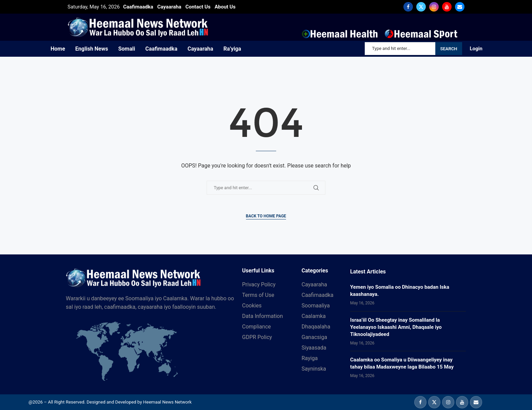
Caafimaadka (161, 49)
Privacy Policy (259, 285)
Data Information (263, 316)
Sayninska (314, 369)
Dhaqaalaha (316, 327)
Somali (127, 49)
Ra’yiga (232, 49)
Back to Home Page (266, 216)
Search (449, 49)
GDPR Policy (257, 337)
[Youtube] (447, 7)
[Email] (460, 7)
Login (476, 49)
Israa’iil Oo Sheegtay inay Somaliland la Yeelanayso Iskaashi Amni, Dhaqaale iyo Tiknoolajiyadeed (396, 327)
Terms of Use (258, 295)
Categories (315, 271)
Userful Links (258, 271)
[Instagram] (434, 7)
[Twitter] (421, 7)
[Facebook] (408, 7)
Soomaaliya (316, 306)
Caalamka (314, 316)
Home (58, 49)
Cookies (252, 306)
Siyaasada (314, 348)
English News (92, 49)
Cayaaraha (201, 49)
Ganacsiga (314, 337)
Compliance (257, 327)
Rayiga (310, 358)
